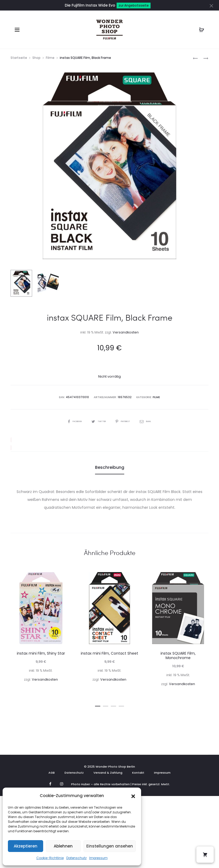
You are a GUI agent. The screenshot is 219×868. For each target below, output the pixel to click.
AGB (52, 772)
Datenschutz (76, 858)
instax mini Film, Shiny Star (41, 653)
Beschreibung (110, 467)
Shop (36, 58)
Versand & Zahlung (108, 772)
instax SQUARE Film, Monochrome (178, 656)
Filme (50, 58)
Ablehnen (63, 846)
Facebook (69, 421)
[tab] (110, 467)
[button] (133, 796)
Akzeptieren (26, 846)
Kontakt (138, 772)
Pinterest (126, 421)
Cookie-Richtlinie (50, 858)
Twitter (97, 421)
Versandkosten (126, 332)
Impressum (98, 858)
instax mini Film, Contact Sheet (109, 653)
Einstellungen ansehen (110, 846)
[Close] (213, 6)
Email (153, 421)
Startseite (19, 58)
